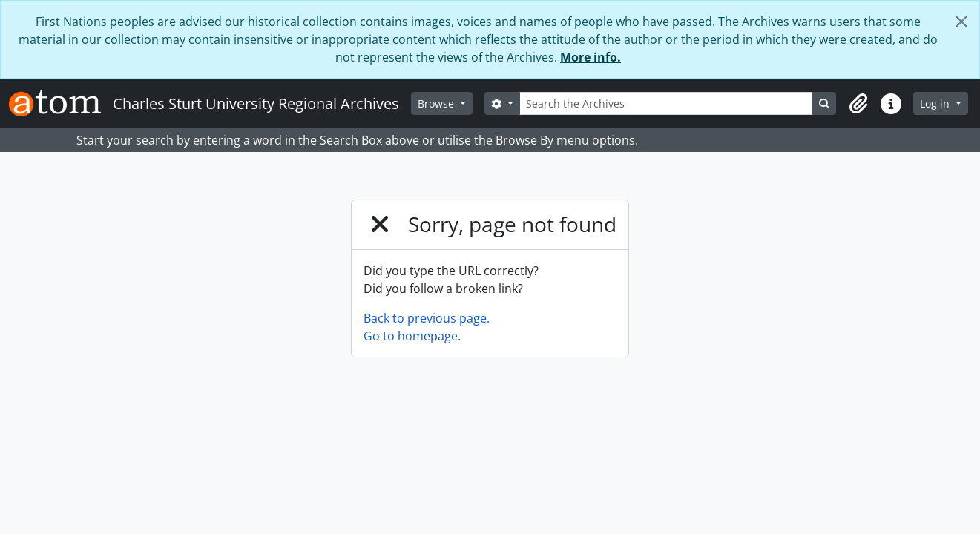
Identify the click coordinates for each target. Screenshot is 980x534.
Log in (936, 103)
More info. (591, 57)
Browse (437, 103)
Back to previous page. (427, 318)
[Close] (961, 22)
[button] (858, 104)
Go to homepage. (412, 336)
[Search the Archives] (667, 103)
